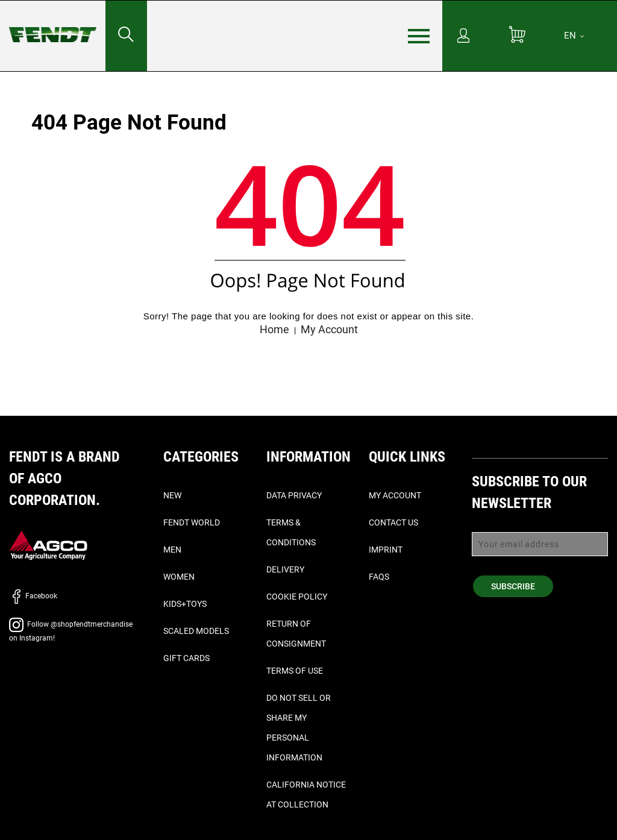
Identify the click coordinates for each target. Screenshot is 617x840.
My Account (329, 329)
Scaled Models (196, 631)
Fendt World (192, 522)
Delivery (285, 569)
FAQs (379, 577)
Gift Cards (186, 658)
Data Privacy (294, 495)
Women (179, 577)
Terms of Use (295, 671)
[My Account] (463, 37)
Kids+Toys (185, 604)
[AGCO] (48, 545)
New (172, 495)
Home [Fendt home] (274, 329)
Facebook (33, 596)
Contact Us (393, 522)
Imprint (386, 550)
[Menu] (419, 36)
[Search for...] (126, 36)
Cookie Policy (297, 597)
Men (172, 550)
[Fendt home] (53, 23)
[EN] (574, 36)
